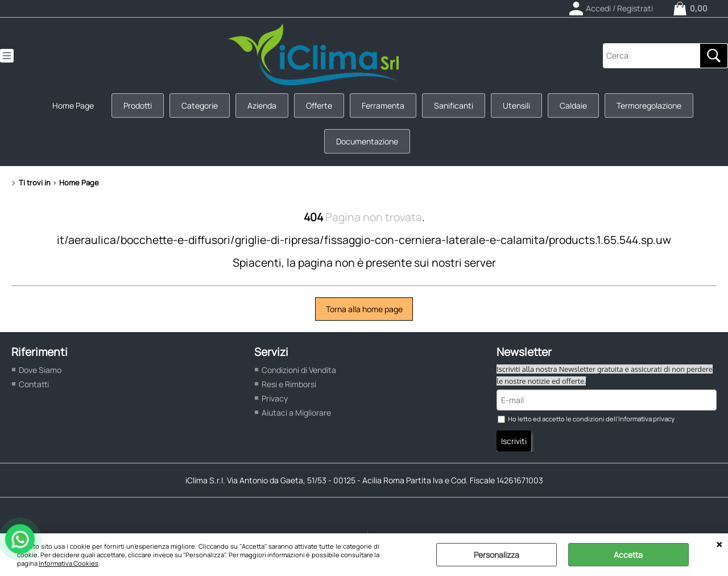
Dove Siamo (40, 370)
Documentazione (367, 141)
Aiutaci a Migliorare (296, 413)
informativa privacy (646, 419)
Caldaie (573, 105)
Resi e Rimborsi (289, 384)
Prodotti (138, 105)
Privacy (275, 398)
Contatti (34, 384)
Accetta (628, 555)
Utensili (516, 105)
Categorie (200, 105)
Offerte (319, 105)
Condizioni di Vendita (299, 370)
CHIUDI (719, 545)
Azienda (262, 105)
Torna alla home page (364, 309)
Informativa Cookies (69, 563)
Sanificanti (454, 105)
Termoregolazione (649, 105)
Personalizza (497, 555)
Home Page (73, 105)
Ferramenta (383, 105)
